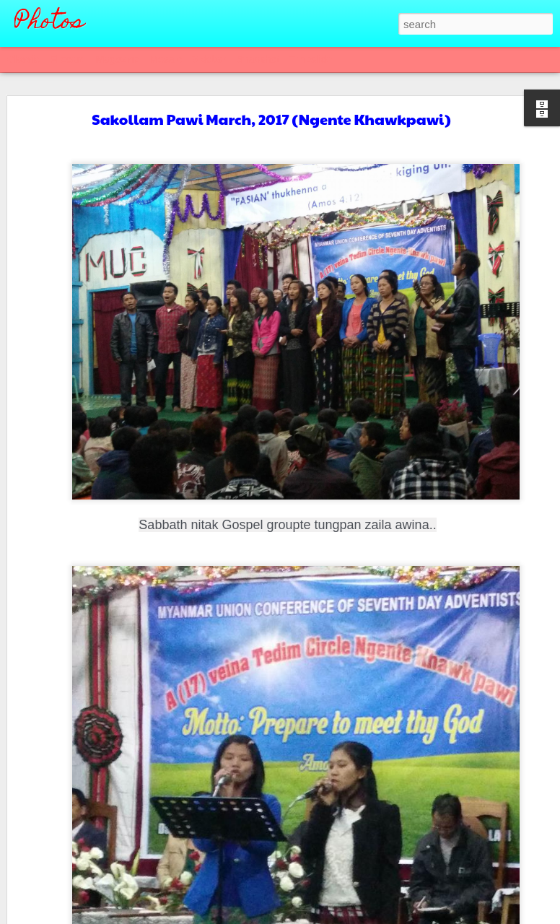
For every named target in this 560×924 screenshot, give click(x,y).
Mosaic (165, 59)
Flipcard (68, 59)
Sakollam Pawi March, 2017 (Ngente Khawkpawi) (271, 119)
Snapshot (258, 59)
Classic (23, 59)
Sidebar (209, 59)
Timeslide (311, 59)
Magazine (118, 59)
